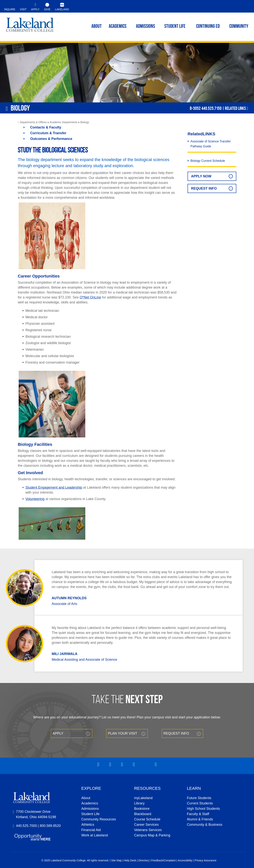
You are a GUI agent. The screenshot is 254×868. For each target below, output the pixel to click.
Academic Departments (64, 122)
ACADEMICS (118, 27)
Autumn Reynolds (69, 598)
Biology (85, 122)
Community (239, 27)
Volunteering (35, 499)
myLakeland (30, 26)
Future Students (199, 798)
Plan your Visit (123, 733)
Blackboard (143, 814)
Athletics (88, 825)
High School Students (203, 809)
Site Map (116, 860)
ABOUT (97, 27)
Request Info (204, 188)
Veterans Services (148, 830)
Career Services (146, 825)
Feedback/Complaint (163, 860)
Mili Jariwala (64, 654)
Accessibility (185, 860)
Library (139, 803)
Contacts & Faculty (46, 127)
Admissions (145, 27)
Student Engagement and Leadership (54, 487)
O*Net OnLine (90, 297)
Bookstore (142, 809)
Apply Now (201, 176)
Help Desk (130, 860)
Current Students (200, 803)
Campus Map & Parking (152, 835)
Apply (58, 733)
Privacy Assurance (205, 860)
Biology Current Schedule (208, 161)
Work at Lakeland (95, 835)
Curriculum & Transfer (48, 133)
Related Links (235, 108)
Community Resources (99, 819)
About (86, 798)
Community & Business (205, 825)
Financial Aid (91, 830)
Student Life (175, 27)
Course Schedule (147, 819)
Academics (90, 803)
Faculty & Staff (198, 814)
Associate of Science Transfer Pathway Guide (211, 144)
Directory (144, 860)
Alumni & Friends (200, 819)
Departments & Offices (33, 122)
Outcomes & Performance (51, 139)
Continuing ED (208, 27)
